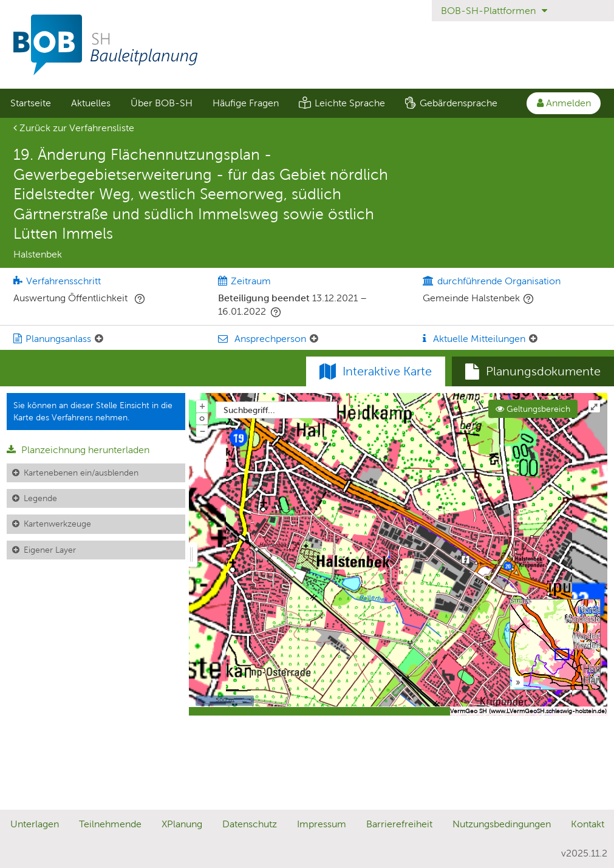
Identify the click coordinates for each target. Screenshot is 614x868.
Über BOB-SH (162, 103)
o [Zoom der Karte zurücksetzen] (202, 418)
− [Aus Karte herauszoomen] (202, 431)
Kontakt (588, 824)
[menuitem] (30, 103)
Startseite (31, 103)
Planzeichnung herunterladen (78, 450)
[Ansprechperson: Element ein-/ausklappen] (314, 339)
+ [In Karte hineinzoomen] (202, 406)
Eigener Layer (50, 550)
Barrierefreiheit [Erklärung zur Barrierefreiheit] (399, 824)
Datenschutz (250, 824)
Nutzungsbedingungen (502, 824)
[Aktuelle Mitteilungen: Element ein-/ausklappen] (533, 339)
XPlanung (182, 824)
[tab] (533, 372)
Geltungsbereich (533, 409)
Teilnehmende (110, 824)
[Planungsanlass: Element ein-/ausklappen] (99, 339)
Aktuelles (91, 103)
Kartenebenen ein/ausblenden (81, 473)
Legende (40, 498)
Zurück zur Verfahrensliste (74, 128)
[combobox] (276, 410)
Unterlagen (35, 824)
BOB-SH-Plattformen (494, 11)
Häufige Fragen (246, 103)
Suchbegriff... (249, 410)
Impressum (322, 824)
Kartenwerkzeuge (57, 524)
